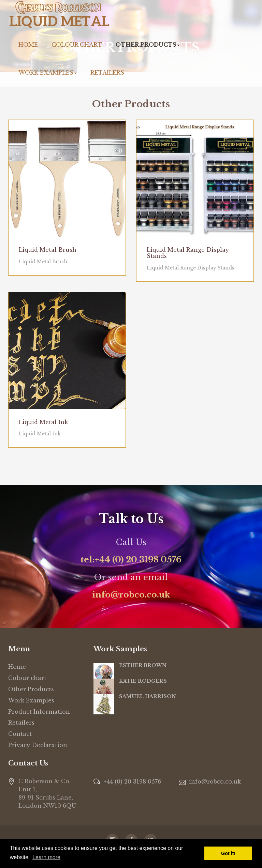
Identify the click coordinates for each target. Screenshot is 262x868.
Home (28, 45)
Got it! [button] (228, 853)
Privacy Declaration (38, 745)
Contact (20, 734)
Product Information (39, 712)
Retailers (107, 73)
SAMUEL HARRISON (148, 696)
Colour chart (77, 45)
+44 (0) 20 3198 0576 (132, 781)
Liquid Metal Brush (48, 250)
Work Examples (48, 73)
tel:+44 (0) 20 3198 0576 (131, 560)
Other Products (148, 45)
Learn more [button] (46, 857)
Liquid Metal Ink (43, 422)
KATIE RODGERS (143, 681)
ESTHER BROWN (143, 665)
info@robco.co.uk (131, 595)
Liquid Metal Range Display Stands (188, 253)
